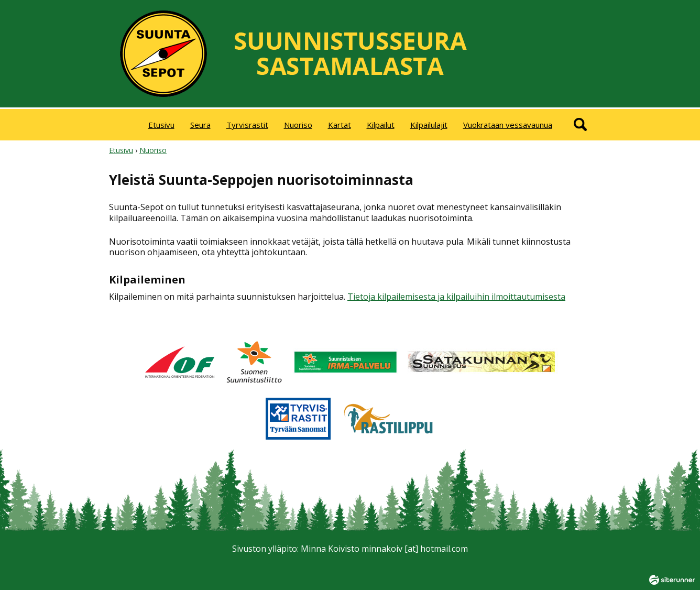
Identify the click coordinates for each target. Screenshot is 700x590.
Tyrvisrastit (247, 125)
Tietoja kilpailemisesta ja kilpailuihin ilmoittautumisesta (456, 297)
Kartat (340, 125)
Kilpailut (381, 125)
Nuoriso (298, 125)
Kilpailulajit (429, 125)
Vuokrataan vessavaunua (508, 125)
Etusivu (161, 125)
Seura (200, 125)
